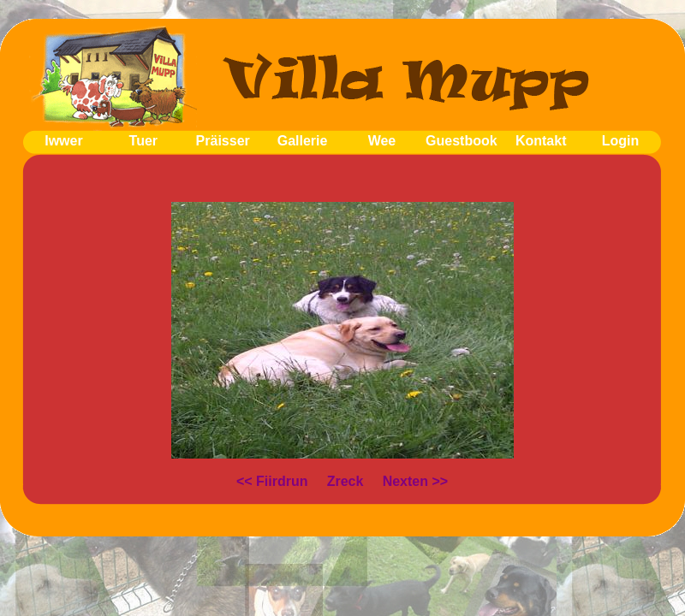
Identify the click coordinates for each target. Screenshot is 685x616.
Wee (382, 141)
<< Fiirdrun (272, 481)
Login (621, 141)
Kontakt (541, 141)
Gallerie (303, 141)
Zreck (345, 481)
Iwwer (63, 141)
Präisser (223, 141)
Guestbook (462, 141)
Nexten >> (415, 481)
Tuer (143, 141)
